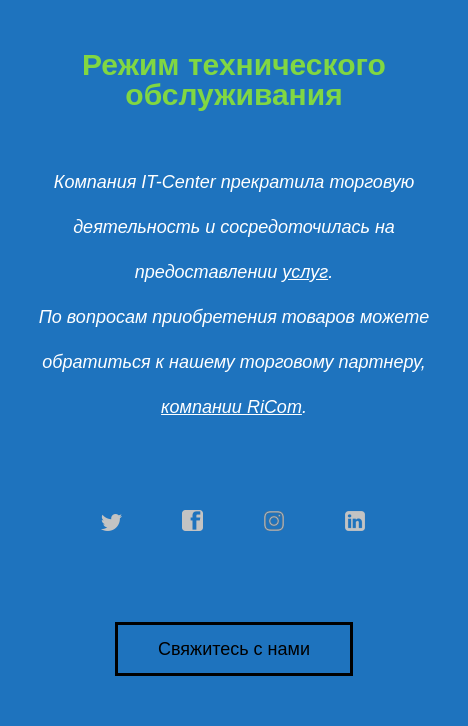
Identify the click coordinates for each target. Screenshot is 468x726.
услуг (305, 272)
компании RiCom (231, 407)
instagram (275, 521)
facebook (193, 521)
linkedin (356, 521)
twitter (112, 521)
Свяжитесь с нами (234, 649)
